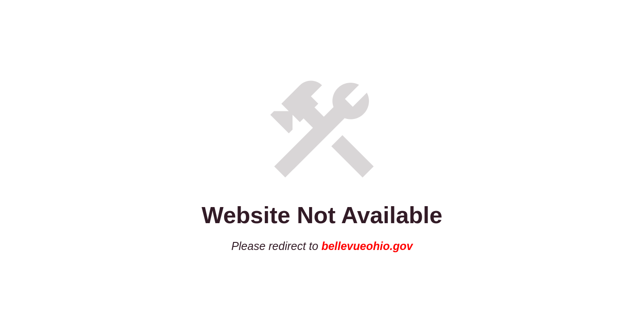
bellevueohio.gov (367, 246)
